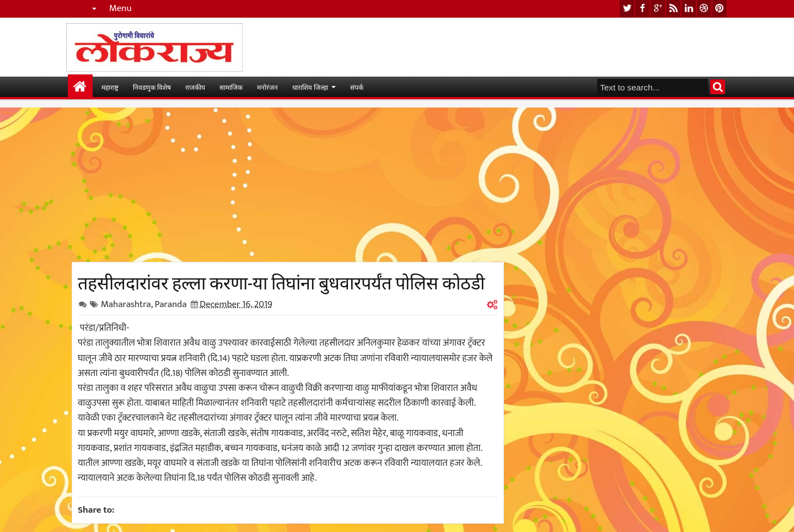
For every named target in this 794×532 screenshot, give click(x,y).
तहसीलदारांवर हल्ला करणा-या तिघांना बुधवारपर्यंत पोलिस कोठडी (281, 281)
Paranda (170, 304)
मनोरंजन (267, 87)
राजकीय (195, 87)
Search (718, 87)
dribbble (704, 9)
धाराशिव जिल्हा (310, 87)
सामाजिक (231, 87)
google (658, 9)
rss (673, 9)
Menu (120, 9)
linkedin (689, 9)
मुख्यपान (80, 87)
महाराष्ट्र (110, 87)
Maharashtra (126, 304)
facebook (642, 9)
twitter (627, 9)
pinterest (720, 9)
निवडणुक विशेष (152, 87)
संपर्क (357, 87)
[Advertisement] (288, 185)
